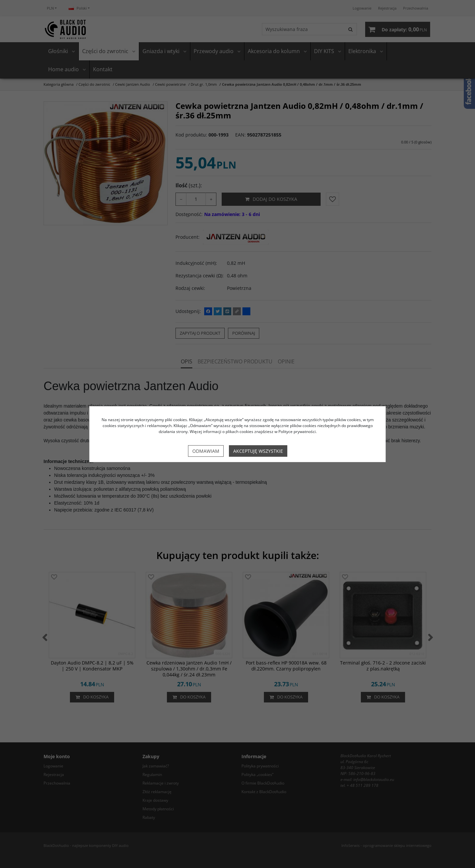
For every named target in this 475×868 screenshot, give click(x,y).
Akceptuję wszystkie (258, 451)
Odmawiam (206, 451)
